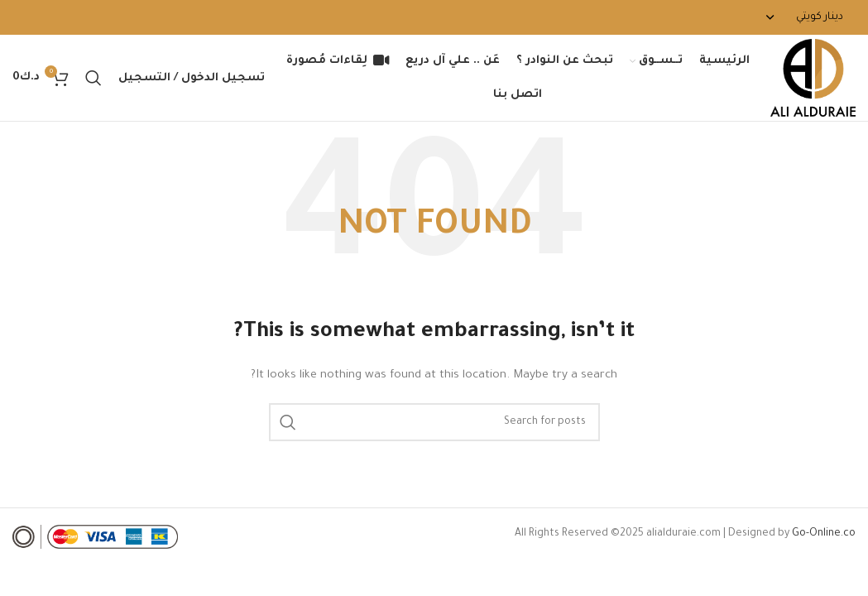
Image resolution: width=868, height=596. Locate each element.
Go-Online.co (824, 534)
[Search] (94, 78)
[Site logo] (813, 79)
